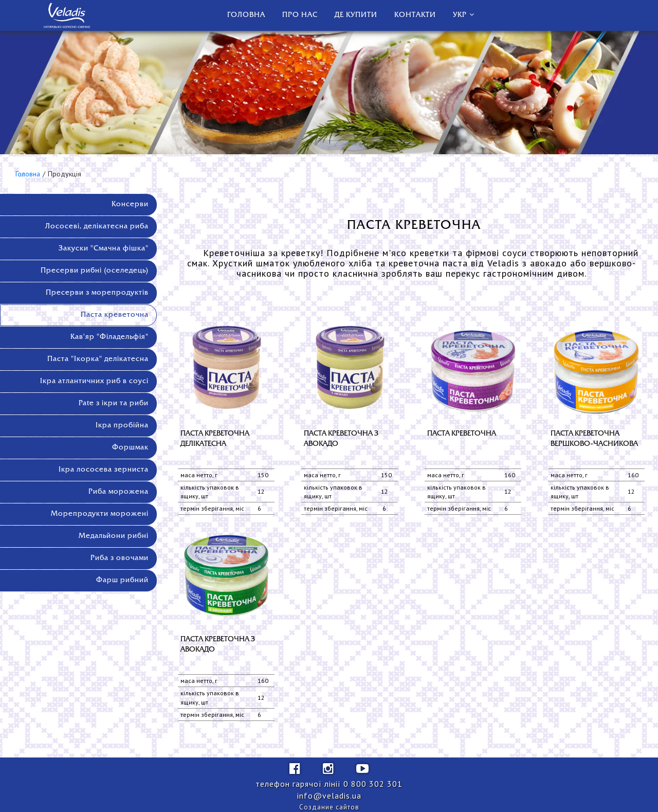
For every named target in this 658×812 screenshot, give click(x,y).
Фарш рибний (122, 580)
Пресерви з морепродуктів (97, 293)
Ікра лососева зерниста (104, 470)
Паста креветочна (115, 315)
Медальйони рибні (114, 536)
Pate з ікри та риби (114, 403)
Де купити (356, 15)
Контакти (415, 15)
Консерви (130, 204)
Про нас (300, 15)
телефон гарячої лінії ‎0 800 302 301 (329, 784)
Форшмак (130, 448)
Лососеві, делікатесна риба (97, 227)
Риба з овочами (120, 558)
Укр (460, 15)
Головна (246, 15)
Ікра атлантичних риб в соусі (94, 381)
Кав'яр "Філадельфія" (109, 337)
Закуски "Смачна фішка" (104, 249)
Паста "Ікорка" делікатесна (98, 359)
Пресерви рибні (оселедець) (95, 271)
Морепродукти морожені (100, 514)
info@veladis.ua (329, 796)
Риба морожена (118, 492)
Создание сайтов (329, 807)
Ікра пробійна (122, 426)
